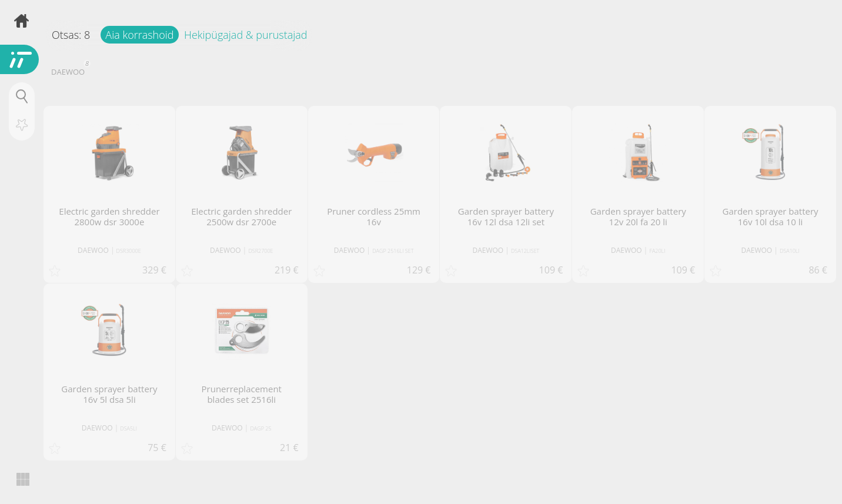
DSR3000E (129, 251)
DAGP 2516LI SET (393, 251)
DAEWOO (69, 71)
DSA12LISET (525, 251)
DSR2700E (260, 251)
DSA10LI (790, 251)
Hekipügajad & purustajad (246, 35)
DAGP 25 (260, 428)
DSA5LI (128, 428)
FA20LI (657, 251)
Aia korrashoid (139, 35)
